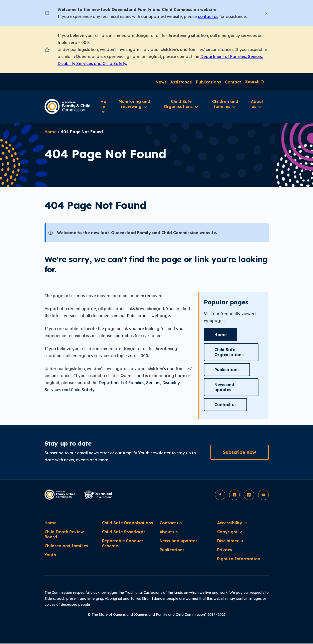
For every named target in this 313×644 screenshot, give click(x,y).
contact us (208, 16)
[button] (221, 335)
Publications (139, 316)
